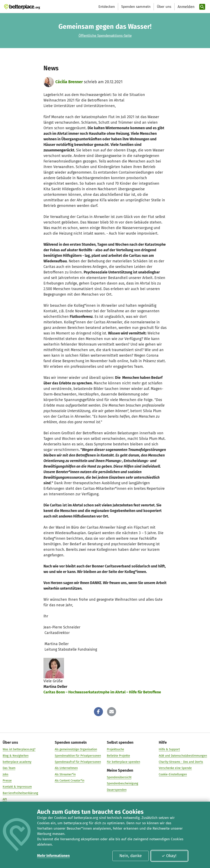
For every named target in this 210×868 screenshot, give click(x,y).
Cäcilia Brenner (69, 82)
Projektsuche (115, 749)
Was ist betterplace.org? (19, 749)
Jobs (6, 774)
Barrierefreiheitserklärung (20, 793)
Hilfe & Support (169, 749)
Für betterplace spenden (123, 762)
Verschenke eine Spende (175, 768)
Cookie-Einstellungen (173, 774)
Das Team (9, 768)
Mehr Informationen (53, 856)
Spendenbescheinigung (123, 784)
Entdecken (107, 7)
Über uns (164, 7)
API (5, 799)
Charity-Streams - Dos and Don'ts (181, 762)
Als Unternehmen (66, 768)
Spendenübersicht (119, 777)
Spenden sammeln (136, 7)
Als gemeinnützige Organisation (76, 749)
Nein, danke (131, 856)
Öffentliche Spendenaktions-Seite (105, 36)
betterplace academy (17, 762)
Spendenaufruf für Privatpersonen (78, 762)
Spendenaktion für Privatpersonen (78, 756)
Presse (7, 780)
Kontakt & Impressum (17, 787)
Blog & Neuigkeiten (16, 756)
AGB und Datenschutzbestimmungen (183, 756)
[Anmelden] (186, 7)
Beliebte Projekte (118, 756)
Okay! (169, 856)
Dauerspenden (117, 790)
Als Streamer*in (65, 774)
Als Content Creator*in (70, 780)
